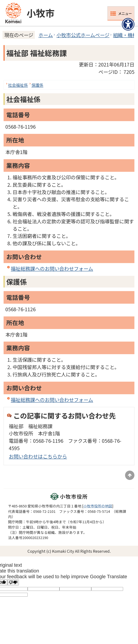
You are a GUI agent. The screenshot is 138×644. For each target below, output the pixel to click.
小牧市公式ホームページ (83, 35)
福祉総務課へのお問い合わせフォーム (52, 268)
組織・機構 (125, 35)
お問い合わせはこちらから (38, 456)
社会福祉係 (18, 85)
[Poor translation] (13, 582)
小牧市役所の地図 (98, 506)
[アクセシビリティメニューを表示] (128, 24)
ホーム (46, 35)
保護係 (37, 85)
